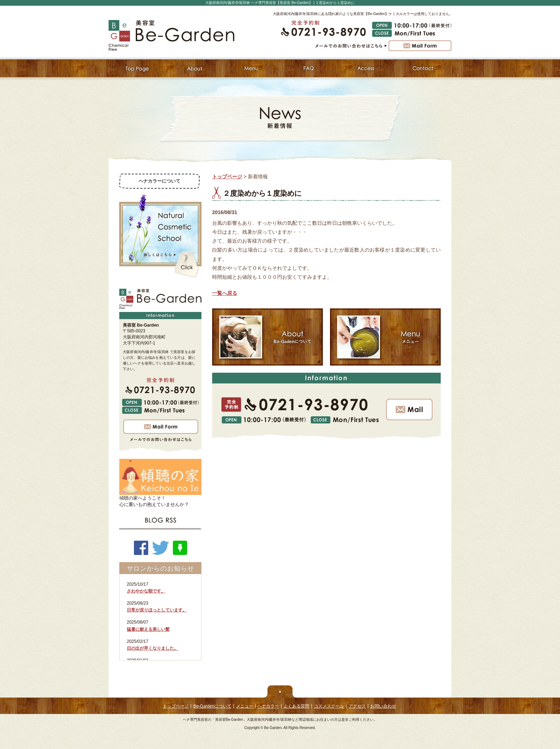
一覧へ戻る (225, 293)
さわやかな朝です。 (146, 591)
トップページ (227, 177)
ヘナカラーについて (159, 181)
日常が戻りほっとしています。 (157, 610)
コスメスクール (329, 706)
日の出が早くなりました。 (152, 648)
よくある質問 (296, 706)
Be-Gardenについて (212, 706)
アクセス (357, 706)
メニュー (245, 706)
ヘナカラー (268, 706)
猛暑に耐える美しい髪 (148, 629)
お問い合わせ (383, 706)
